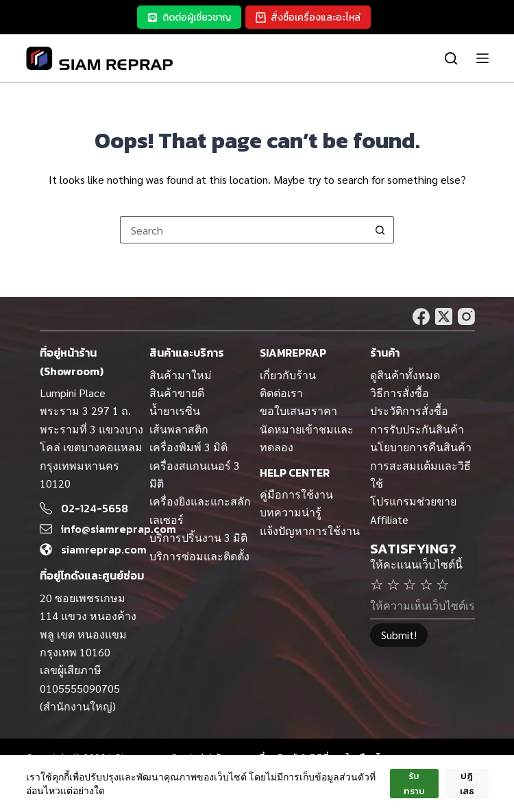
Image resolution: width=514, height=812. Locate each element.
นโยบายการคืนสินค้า (421, 447)
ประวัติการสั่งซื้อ (409, 410)
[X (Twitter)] (444, 317)
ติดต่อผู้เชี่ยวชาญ (189, 17)
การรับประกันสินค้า (417, 429)
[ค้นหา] (451, 58)
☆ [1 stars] (377, 584)
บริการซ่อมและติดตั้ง (199, 556)
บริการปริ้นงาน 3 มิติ (198, 537)
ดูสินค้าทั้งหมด (405, 375)
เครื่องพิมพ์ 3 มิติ (188, 447)
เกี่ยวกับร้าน (288, 375)
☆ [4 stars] (426, 584)
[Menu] (480, 58)
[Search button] (380, 230)
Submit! (399, 635)
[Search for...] (243, 230)
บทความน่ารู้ (291, 512)
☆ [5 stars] (443, 584)
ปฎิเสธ (467, 783)
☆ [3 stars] (410, 584)
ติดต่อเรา (281, 393)
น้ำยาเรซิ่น (175, 410)
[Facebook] (421, 317)
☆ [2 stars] (393, 584)
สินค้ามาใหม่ (181, 375)
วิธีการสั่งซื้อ (400, 393)
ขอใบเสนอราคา (298, 410)
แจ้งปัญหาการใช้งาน (310, 530)
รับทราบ (414, 783)
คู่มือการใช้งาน (296, 494)
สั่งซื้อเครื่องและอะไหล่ (308, 17)
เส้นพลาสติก (179, 429)
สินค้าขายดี (177, 393)
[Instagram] (466, 317)
